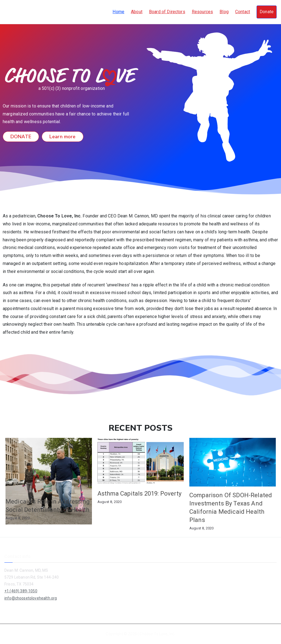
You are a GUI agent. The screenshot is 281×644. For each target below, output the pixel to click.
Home (118, 12)
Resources (202, 12)
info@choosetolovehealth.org (31, 598)
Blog (224, 12)
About (137, 12)
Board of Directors (167, 12)
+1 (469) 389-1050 (21, 591)
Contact (243, 12)
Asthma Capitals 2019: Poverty (140, 494)
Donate (267, 12)
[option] (49, 481)
